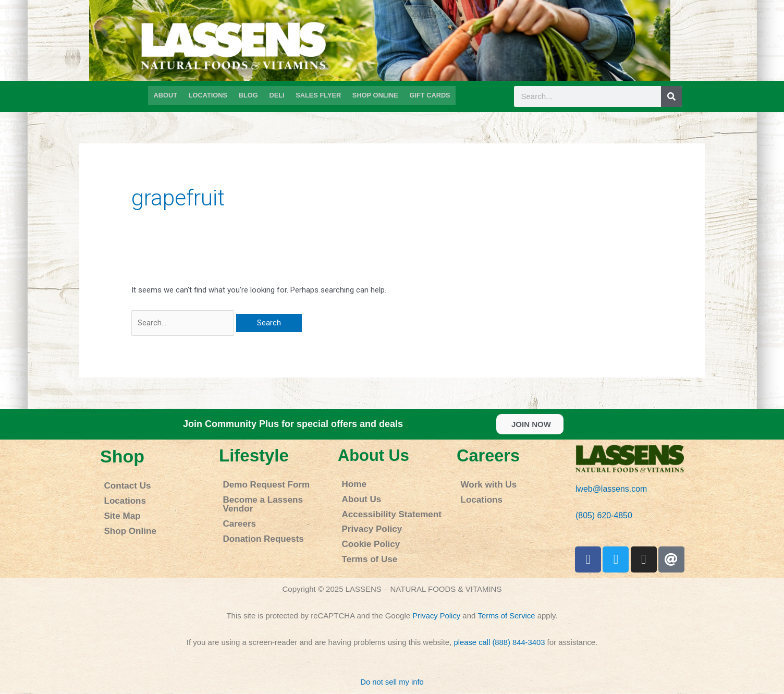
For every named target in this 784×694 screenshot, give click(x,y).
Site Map (119, 511)
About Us (375, 455)
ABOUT (168, 95)
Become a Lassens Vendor (271, 497)
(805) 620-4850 (602, 516)
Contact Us (123, 485)
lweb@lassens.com (609, 489)
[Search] (671, 96)
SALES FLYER (318, 95)
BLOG (249, 95)
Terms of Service (507, 616)
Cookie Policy (366, 536)
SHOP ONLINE (374, 95)
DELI (277, 95)
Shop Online (126, 524)
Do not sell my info (392, 682)
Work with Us (484, 484)
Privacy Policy (367, 523)
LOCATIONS (210, 95)
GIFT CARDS (427, 95)
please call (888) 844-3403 (499, 643)
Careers (236, 510)
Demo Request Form (260, 484)
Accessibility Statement (384, 510)
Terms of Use (365, 549)
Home (351, 484)
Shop (123, 456)
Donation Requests (257, 523)
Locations (121, 498)
